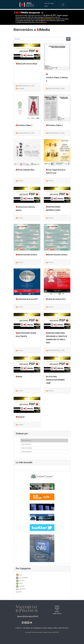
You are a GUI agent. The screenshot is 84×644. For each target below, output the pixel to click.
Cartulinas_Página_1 (24, 125)
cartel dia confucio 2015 (56, 299)
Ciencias (22, 580)
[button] (6, 322)
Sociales (22, 586)
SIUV (58, 632)
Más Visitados (26, 444)
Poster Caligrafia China (25, 170)
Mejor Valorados (27, 448)
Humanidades (23, 578)
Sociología (21, 88)
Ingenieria (22, 589)
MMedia (57, 606)
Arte (20, 575)
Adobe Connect (57, 614)
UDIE (57, 610)
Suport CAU (52, 632)
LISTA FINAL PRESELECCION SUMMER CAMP (55, 380)
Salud (21, 583)
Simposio (20, 417)
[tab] (42, 575)
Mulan (19, 377)
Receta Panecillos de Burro (27, 255)
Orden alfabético (27, 452)
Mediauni (57, 608)
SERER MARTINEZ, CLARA (26, 86)
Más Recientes (27, 440)
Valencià (47, 3)
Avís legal (28, 632)
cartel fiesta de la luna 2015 (27, 299)
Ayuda (46, 6)
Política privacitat (36, 632)
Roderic (57, 612)
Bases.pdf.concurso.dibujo (27, 64)
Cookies (45, 632)
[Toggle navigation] (63, 5)
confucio (20, 181)
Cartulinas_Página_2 (54, 125)
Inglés (52, 3)
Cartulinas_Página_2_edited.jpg (57, 78)
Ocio (20, 592)
